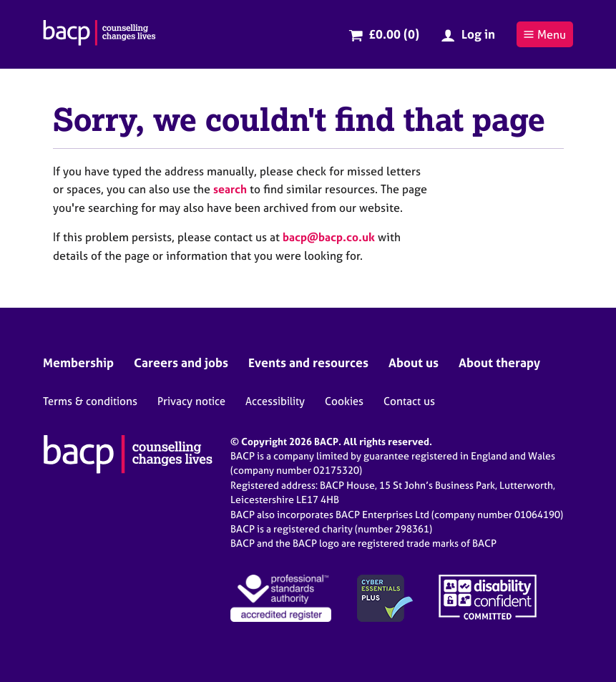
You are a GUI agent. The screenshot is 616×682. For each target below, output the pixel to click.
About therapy (499, 362)
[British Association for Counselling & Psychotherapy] (99, 34)
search (230, 189)
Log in (478, 34)
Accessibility (275, 401)
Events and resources (308, 362)
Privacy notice (191, 401)
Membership (78, 362)
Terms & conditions (90, 401)
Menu (544, 34)
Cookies (344, 401)
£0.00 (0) (394, 34)
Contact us (409, 401)
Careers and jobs (181, 362)
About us (414, 362)
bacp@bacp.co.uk (329, 237)
